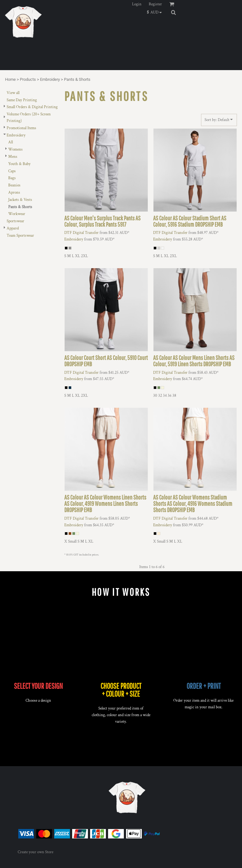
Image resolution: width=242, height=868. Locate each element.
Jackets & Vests (20, 200)
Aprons (14, 193)
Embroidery (50, 79)
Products (28, 79)
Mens (13, 157)
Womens (15, 149)
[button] (156, 12)
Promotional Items (21, 128)
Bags (12, 178)
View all (13, 93)
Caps (12, 171)
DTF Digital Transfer (81, 233)
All (11, 142)
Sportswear (15, 221)
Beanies (14, 185)
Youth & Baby (19, 164)
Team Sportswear (20, 236)
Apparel (13, 228)
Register (155, 4)
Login (137, 4)
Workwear (17, 214)
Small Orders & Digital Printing (32, 107)
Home (10, 79)
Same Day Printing (22, 100)
